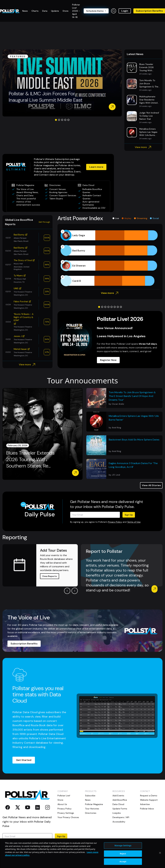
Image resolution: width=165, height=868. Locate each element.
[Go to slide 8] (121, 307)
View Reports (50, 576)
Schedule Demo (96, 11)
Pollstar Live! (64, 796)
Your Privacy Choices (68, 817)
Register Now (108, 360)
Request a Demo (149, 796)
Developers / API (121, 817)
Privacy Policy (115, 522)
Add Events (118, 796)
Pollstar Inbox (147, 809)
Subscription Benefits (24, 644)
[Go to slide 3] (62, 120)
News (88, 800)
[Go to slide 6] (115, 307)
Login (125, 11)
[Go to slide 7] (118, 307)
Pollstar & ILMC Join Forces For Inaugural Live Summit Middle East (46, 97)
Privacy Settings (66, 813)
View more (143, 147)
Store (60, 800)
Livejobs (117, 813)
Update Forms (120, 809)
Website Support (149, 800)
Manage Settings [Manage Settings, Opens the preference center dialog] (123, 858)
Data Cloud (118, 804)
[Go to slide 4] (65, 120)
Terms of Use (134, 522)
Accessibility (119, 822)
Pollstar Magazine (94, 804)
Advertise (145, 804)
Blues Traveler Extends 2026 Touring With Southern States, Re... (30, 459)
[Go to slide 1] (56, 120)
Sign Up (129, 515)
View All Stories (151, 485)
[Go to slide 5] (68, 120)
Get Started (24, 760)
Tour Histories (92, 809)
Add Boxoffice (120, 800)
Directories (91, 813)
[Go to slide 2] (59, 120)
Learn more (96, 167)
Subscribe (90, 796)
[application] (110, 258)
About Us (62, 804)
